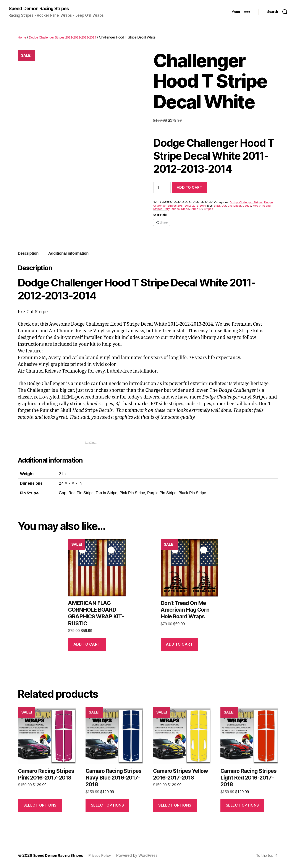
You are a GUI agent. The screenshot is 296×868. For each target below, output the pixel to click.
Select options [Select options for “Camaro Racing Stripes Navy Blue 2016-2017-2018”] (108, 806)
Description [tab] (28, 254)
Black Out (220, 206)
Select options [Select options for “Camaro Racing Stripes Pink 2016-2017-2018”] (40, 806)
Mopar (257, 206)
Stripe (185, 209)
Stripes (209, 209)
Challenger (234, 206)
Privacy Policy (105, 856)
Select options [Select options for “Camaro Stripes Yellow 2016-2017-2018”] (175, 806)
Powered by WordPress (144, 856)
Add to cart (189, 188)
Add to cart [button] (87, 645)
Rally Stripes (172, 209)
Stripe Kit (196, 209)
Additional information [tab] (68, 254)
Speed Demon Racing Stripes (43, 9)
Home (22, 38)
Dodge (247, 206)
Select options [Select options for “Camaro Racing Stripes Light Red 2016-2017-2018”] (242, 806)
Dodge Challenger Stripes (246, 203)
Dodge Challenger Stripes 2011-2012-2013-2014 (66, 38)
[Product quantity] (162, 188)
